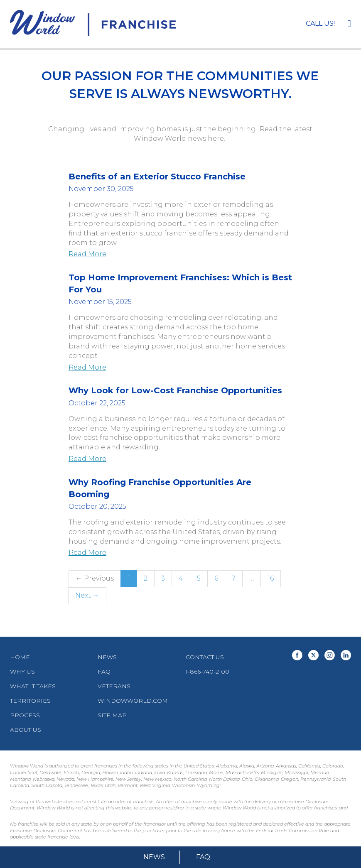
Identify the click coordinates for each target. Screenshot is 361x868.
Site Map (112, 715)
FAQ (203, 857)
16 (271, 578)
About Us (26, 730)
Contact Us (205, 657)
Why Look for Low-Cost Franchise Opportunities (175, 390)
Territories (30, 701)
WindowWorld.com (133, 701)
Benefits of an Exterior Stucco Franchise (157, 177)
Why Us (22, 672)
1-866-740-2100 (208, 672)
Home (20, 657)
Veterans (114, 686)
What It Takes (33, 686)
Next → (87, 595)
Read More (87, 254)
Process (25, 715)
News (154, 857)
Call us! (320, 23)
